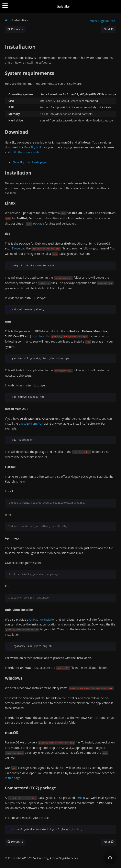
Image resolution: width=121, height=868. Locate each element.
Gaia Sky (63, 6)
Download (19, 248)
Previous (15, 29)
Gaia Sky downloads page (30, 162)
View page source (103, 21)
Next (109, 29)
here (22, 481)
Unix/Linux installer (42, 619)
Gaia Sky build (33, 147)
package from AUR (31, 423)
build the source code (25, 152)
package (38, 223)
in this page (13, 778)
